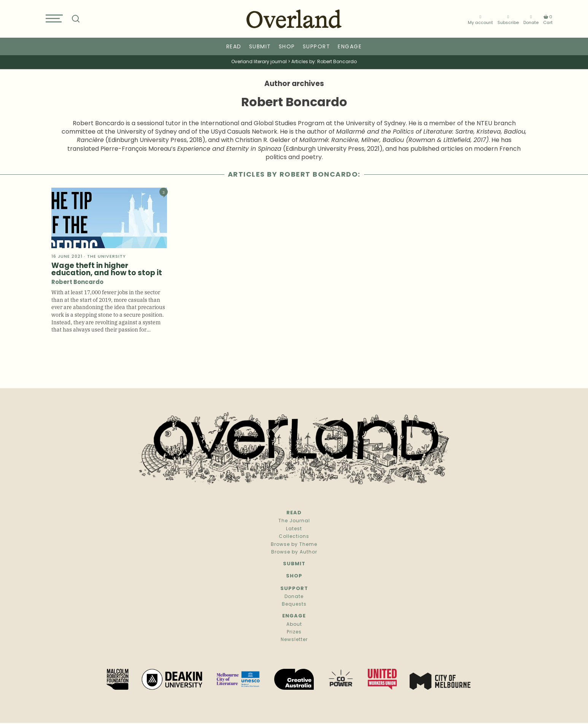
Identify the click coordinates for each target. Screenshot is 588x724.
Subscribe (508, 20)
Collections (294, 537)
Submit (260, 47)
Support (317, 47)
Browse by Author (294, 552)
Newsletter (294, 640)
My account (480, 20)
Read (234, 47)
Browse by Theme (294, 545)
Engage (350, 47)
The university (106, 257)
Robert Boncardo (77, 283)
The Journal (294, 521)
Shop (287, 47)
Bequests (294, 604)
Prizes (294, 632)
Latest (294, 529)
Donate (531, 20)
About (294, 625)
